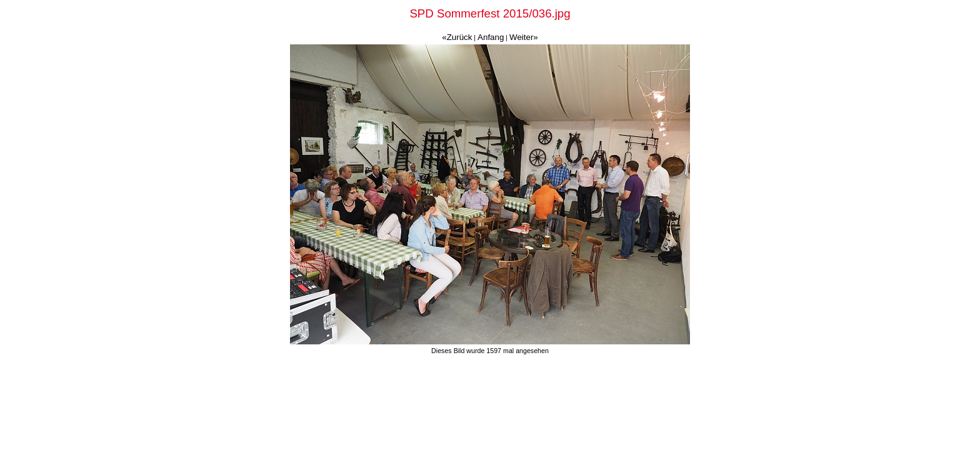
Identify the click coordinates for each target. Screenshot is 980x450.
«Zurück (457, 37)
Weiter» (524, 37)
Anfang (491, 37)
